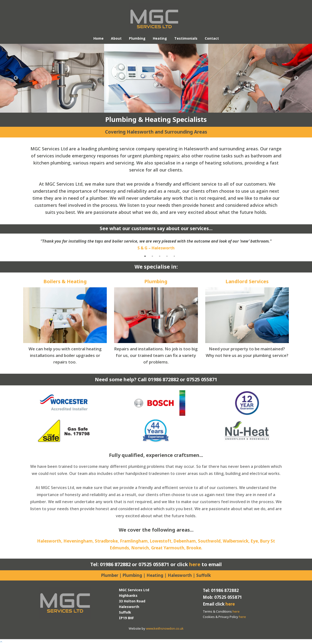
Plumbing (137, 38)
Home (98, 38)
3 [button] (160, 256)
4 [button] (167, 256)
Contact (212, 38)
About (116, 38)
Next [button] (296, 78)
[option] (52, 78)
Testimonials (186, 38)
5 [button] (174, 256)
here (195, 564)
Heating (160, 38)
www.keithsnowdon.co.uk (165, 628)
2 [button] (152, 256)
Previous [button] (16, 78)
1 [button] (145, 256)
